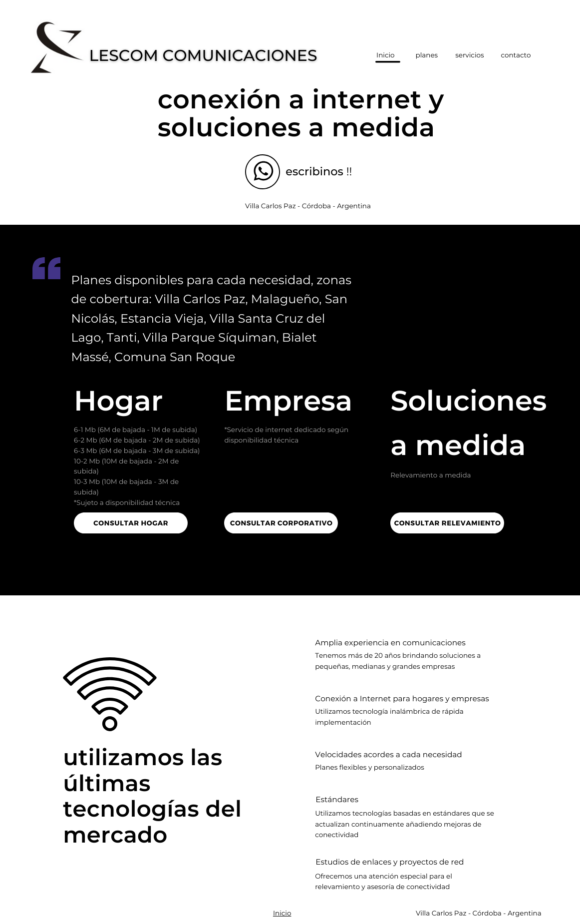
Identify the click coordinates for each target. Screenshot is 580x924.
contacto (516, 55)
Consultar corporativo (281, 523)
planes (427, 55)
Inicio (282, 914)
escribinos (314, 171)
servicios (469, 55)
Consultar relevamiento (448, 523)
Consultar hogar (131, 523)
